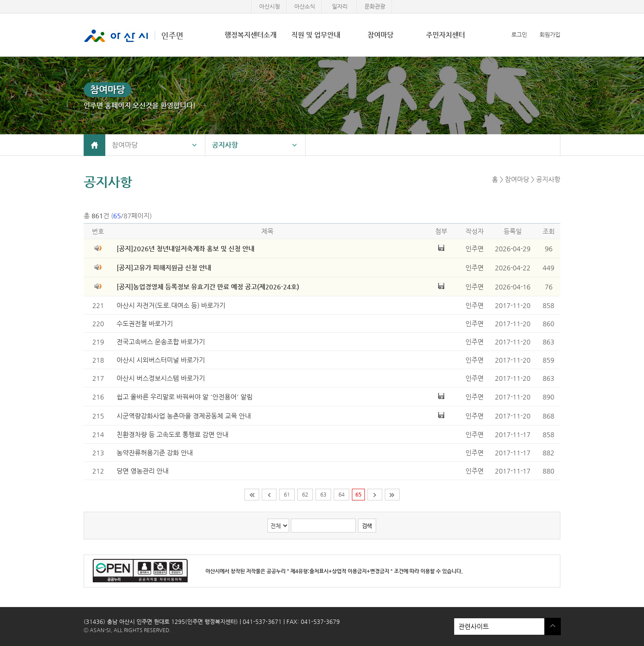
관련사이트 (499, 627)
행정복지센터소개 (250, 35)
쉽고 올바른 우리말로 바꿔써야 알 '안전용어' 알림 (185, 397)
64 (342, 494)
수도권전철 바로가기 (145, 323)
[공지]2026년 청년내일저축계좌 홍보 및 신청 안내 (185, 248)
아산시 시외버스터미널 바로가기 (161, 360)
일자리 (340, 6)
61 (287, 494)
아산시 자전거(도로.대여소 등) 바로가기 (171, 305)
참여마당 (381, 35)
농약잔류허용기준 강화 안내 (155, 453)
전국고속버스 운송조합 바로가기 (161, 342)
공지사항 (225, 145)
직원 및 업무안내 (316, 35)
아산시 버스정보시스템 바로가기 (161, 378)
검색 (367, 526)
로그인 (519, 34)
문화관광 (375, 6)
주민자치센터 (446, 35)
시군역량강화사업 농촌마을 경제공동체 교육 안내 (184, 416)
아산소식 (305, 6)
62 (305, 494)
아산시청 (270, 6)
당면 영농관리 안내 (143, 471)
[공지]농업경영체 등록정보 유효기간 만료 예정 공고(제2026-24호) (208, 287)
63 (323, 494)
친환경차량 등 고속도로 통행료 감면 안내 (172, 434)
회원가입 (550, 34)
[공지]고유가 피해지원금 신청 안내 (164, 268)
